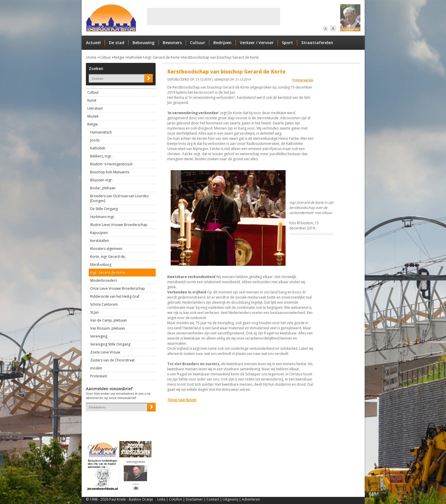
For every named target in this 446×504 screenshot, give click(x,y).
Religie (119, 57)
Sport (287, 43)
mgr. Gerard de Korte (162, 57)
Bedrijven (222, 43)
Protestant (99, 376)
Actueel (93, 43)
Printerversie (303, 80)
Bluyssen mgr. (101, 180)
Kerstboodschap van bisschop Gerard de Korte (221, 57)
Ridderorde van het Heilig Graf (115, 296)
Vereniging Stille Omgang (110, 344)
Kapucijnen (99, 233)
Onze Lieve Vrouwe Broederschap (118, 288)
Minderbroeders (104, 280)
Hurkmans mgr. (103, 217)
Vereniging (99, 336)
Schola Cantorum (104, 304)
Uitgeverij (230, 499)
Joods (95, 140)
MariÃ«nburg (101, 265)
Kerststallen (100, 241)
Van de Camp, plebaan (109, 320)
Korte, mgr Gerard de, (108, 257)
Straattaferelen (317, 43)
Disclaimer (194, 499)
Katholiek (135, 57)
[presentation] (119, 421)
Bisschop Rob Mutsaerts (110, 172)
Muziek (93, 116)
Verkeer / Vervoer (257, 43)
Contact (213, 499)
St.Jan (94, 312)
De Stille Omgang (104, 209)
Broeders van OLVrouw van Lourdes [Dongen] (119, 198)
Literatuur (95, 108)
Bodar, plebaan (103, 188)
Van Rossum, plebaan (108, 328)
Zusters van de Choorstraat (112, 360)
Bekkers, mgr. (101, 156)
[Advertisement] (214, 17)
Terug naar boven (182, 400)
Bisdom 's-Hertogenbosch (111, 164)
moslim (96, 368)
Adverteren (251, 499)
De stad (117, 43)
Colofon (175, 499)
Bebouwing (143, 43)
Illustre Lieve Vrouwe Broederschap (119, 225)
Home (91, 57)
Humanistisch (101, 132)
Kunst (92, 100)
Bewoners (172, 43)
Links (161, 499)
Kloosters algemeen (106, 249)
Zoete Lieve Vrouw (105, 352)
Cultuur (198, 43)
